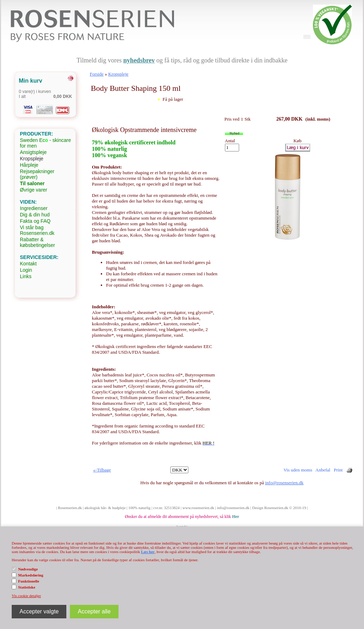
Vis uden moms (298, 470)
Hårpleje (29, 165)
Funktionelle (29, 581)
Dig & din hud (35, 215)
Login (26, 270)
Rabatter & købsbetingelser (37, 242)
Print (338, 470)
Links (26, 276)
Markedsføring (31, 575)
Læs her (148, 552)
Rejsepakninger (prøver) (37, 174)
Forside (97, 74)
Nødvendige (28, 569)
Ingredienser (34, 208)
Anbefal (323, 470)
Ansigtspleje (33, 152)
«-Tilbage (102, 470)
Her (236, 517)
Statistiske (27, 587)
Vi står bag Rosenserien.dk (37, 230)
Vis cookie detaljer (26, 596)
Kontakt (28, 264)
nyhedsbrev (139, 60)
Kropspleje (32, 159)
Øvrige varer (34, 190)
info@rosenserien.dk (284, 483)
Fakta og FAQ (35, 221)
